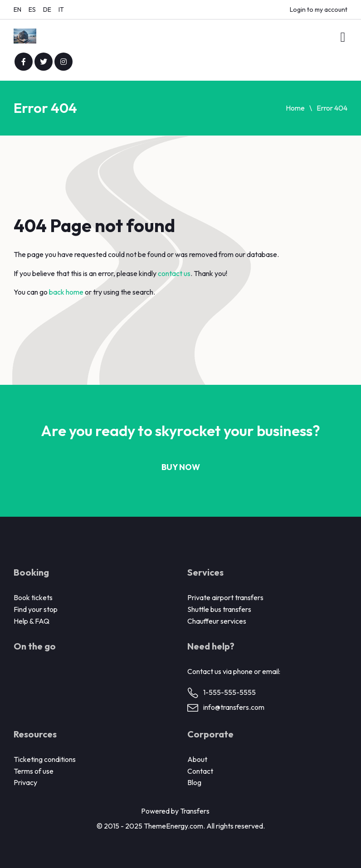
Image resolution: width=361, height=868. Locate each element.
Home (295, 108)
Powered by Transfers (175, 811)
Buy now (181, 467)
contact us (174, 273)
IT (61, 10)
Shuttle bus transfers (219, 609)
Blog (194, 782)
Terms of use (34, 771)
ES (32, 10)
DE (47, 10)
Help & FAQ (32, 621)
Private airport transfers (225, 597)
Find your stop (36, 609)
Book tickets (33, 597)
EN (17, 10)
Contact (200, 771)
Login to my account (319, 10)
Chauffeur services (217, 621)
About (197, 759)
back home (66, 292)
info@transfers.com (234, 707)
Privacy (25, 782)
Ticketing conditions (45, 759)
